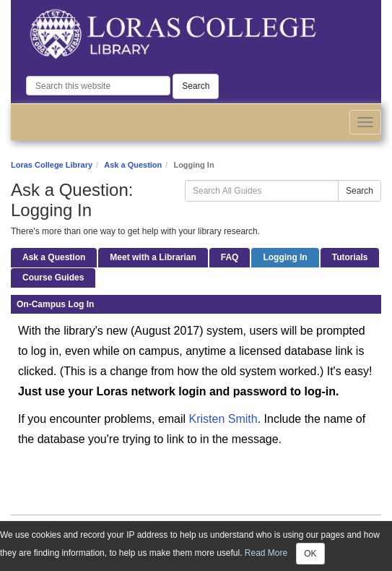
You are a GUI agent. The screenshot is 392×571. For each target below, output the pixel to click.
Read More (266, 553)
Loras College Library (52, 165)
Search (196, 86)
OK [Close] (310, 554)
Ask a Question (133, 165)
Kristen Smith (223, 419)
